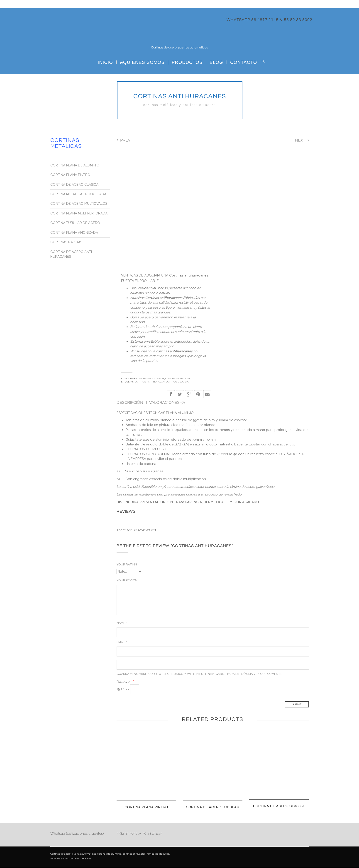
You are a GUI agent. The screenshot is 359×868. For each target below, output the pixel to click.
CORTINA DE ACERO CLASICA (279, 806)
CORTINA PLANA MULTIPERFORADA (79, 214)
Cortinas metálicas (178, 379)
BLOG (216, 62)
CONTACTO (244, 62)
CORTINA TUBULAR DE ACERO (75, 223)
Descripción (130, 403)
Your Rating (127, 565)
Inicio (105, 62)
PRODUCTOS (187, 62)
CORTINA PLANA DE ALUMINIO (75, 166)
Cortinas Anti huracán (150, 382)
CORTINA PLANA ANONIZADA (74, 233)
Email (122, 642)
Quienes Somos (142, 63)
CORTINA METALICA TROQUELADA (78, 194)
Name (122, 623)
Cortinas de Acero (177, 382)
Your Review (127, 581)
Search (263, 61)
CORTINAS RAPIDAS (66, 242)
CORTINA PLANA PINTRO (146, 807)
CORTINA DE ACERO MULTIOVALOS (79, 204)
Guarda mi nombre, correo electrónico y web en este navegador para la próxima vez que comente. (200, 674)
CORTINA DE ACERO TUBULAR (213, 807)
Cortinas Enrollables (150, 379)
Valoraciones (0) (167, 403)
